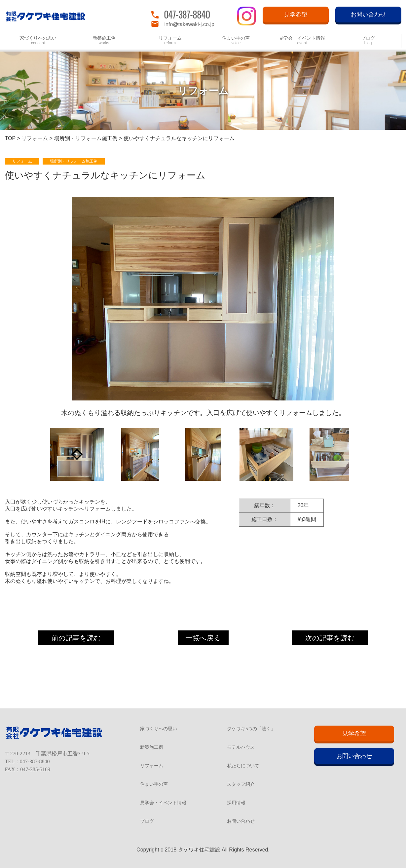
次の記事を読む (330, 638)
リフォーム (170, 41)
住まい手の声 (236, 41)
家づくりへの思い (38, 41)
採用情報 (236, 803)
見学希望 (296, 15)
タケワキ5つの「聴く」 (251, 729)
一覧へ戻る (203, 638)
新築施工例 (104, 41)
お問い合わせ (368, 15)
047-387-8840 (187, 14)
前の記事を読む (76, 638)
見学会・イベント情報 (302, 41)
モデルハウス (241, 747)
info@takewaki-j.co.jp (189, 24)
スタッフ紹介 (241, 784)
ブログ (368, 41)
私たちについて (243, 766)
